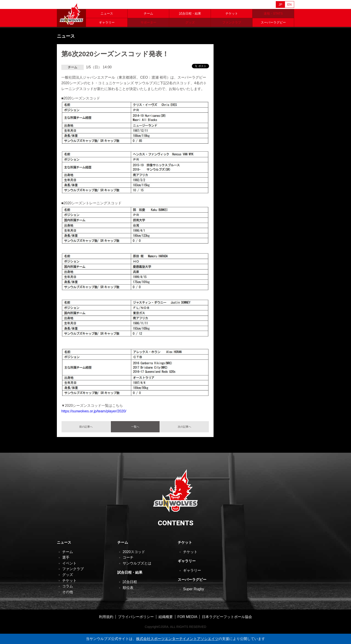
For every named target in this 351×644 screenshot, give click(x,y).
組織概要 (166, 617)
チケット (232, 13)
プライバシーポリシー (136, 617)
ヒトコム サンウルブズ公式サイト (71, 13)
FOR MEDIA (187, 617)
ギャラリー (107, 22)
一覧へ (135, 427)
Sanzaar (100, 5)
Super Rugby (194, 589)
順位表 (128, 588)
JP (280, 4)
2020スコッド (134, 552)
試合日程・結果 (190, 13)
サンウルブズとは (137, 563)
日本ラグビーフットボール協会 (227, 617)
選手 (66, 557)
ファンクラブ (73, 569)
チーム (148, 13)
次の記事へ (184, 427)
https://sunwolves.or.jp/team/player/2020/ (94, 411)
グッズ (68, 575)
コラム (68, 586)
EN (289, 4)
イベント (69, 563)
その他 (68, 592)
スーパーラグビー (273, 22)
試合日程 (130, 582)
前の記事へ (86, 427)
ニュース (107, 13)
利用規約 (106, 617)
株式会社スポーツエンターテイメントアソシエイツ (177, 639)
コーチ (128, 557)
